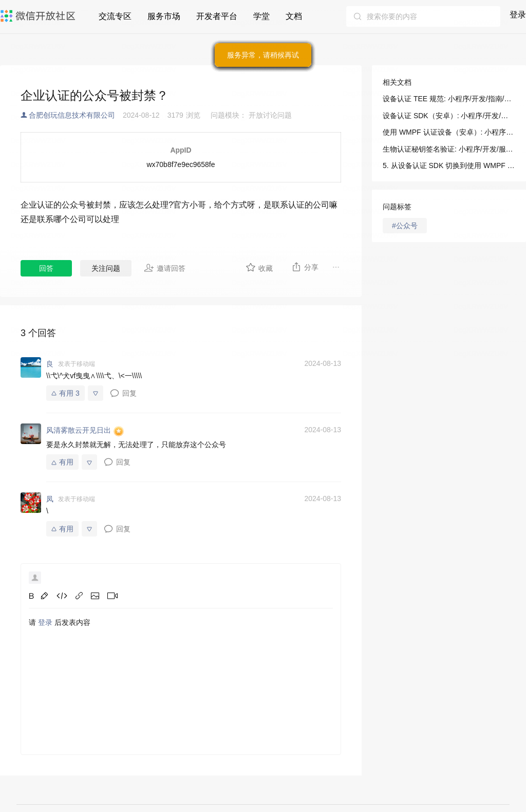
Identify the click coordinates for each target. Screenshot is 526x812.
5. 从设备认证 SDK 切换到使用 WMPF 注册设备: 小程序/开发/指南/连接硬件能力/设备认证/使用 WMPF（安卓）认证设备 (449, 165)
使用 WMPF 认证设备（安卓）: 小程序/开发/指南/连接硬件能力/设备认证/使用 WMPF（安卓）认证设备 (449, 132)
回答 (46, 268)
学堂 (261, 16)
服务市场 (164, 16)
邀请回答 (165, 268)
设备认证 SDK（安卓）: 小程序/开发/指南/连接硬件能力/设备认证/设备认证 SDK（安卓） (449, 116)
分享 (305, 267)
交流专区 (115, 16)
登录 (518, 15)
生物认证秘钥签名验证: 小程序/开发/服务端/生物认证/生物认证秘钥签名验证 (449, 149)
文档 (294, 16)
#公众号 (405, 226)
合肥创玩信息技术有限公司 (72, 115)
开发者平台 (217, 16)
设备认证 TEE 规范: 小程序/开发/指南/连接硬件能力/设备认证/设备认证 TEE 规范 (449, 99)
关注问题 (106, 268)
